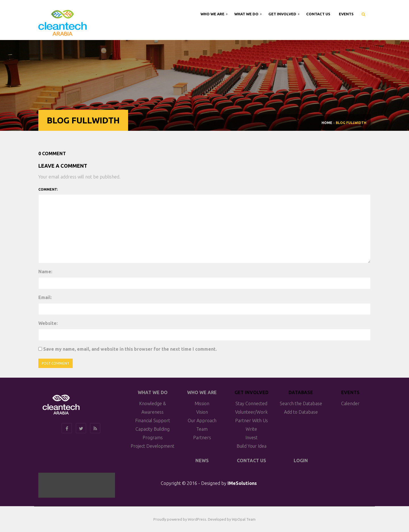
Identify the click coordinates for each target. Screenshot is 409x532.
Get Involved (283, 14)
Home (327, 123)
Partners (202, 438)
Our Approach (202, 420)
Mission (202, 403)
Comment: (48, 189)
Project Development (153, 446)
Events (346, 14)
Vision (202, 412)
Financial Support (153, 420)
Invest (252, 438)
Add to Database (301, 412)
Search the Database (301, 403)
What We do (153, 392)
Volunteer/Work (251, 412)
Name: (45, 272)
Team (202, 429)
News (202, 460)
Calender (350, 403)
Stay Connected (251, 403)
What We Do (247, 14)
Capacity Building (153, 429)
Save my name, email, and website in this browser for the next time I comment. (130, 349)
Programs (153, 438)
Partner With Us (252, 420)
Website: (48, 323)
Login (301, 460)
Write (251, 429)
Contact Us (318, 14)
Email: (45, 297)
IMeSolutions (242, 483)
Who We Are (213, 14)
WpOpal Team (244, 519)
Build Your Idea (252, 446)
